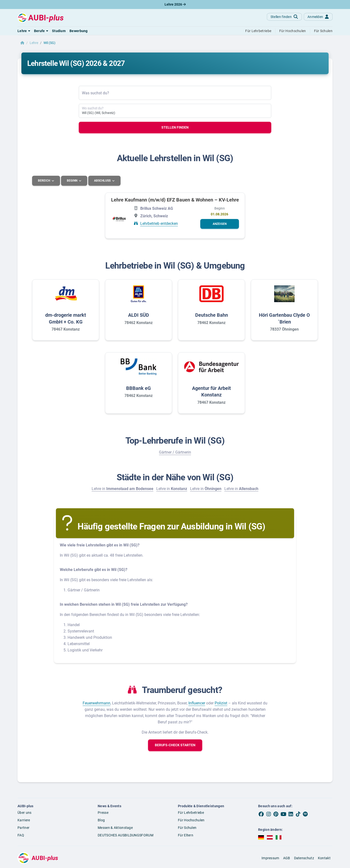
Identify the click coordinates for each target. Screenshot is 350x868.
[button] (24, 31)
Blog (101, 820)
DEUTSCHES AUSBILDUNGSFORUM (126, 835)
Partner (23, 827)
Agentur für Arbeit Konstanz (211, 391)
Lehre (34, 43)
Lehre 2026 (175, 4)
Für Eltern (186, 835)
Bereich (44, 181)
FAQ (21, 835)
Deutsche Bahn (212, 315)
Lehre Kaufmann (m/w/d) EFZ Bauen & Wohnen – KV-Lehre (175, 200)
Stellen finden (175, 127)
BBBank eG (139, 388)
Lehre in (122, 489)
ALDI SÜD (139, 315)
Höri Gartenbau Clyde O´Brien (284, 318)
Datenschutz (304, 858)
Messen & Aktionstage (115, 827)
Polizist (221, 703)
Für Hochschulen (191, 820)
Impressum (270, 858)
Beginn (73, 181)
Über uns (24, 813)
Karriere (24, 820)
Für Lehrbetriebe (191, 813)
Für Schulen (187, 827)
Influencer (197, 703)
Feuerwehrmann (96, 703)
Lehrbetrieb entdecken (159, 223)
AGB (287, 858)
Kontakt (324, 858)
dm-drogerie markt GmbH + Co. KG (66, 318)
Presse (103, 813)
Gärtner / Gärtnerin (175, 452)
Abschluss (103, 181)
